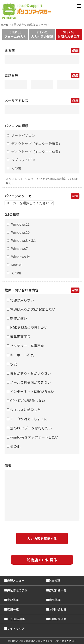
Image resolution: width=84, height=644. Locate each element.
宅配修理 (13, 600)
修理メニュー (16, 580)
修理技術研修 (58, 619)
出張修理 (55, 600)
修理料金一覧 (58, 590)
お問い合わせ (58, 609)
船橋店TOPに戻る (42, 560)
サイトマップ (16, 628)
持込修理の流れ (17, 590)
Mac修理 (55, 580)
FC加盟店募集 (16, 619)
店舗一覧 (13, 609)
